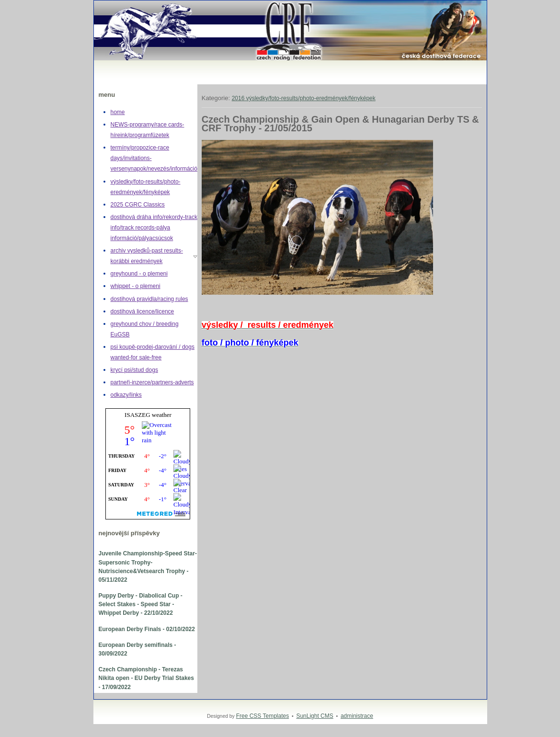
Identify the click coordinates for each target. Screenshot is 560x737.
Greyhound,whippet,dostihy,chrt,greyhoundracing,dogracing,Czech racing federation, (104, 1)
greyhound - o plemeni (139, 274)
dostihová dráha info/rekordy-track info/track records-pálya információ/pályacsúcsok (154, 228)
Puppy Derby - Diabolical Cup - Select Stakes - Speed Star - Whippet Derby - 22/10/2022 (141, 604)
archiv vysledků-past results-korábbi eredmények (147, 256)
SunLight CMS (314, 716)
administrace (357, 716)
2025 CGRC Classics (138, 205)
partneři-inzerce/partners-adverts (152, 382)
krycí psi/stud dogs (134, 370)
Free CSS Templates (263, 716)
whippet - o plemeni (136, 286)
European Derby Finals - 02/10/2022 (147, 629)
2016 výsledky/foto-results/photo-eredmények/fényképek (304, 98)
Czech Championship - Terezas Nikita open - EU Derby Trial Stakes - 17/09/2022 (146, 678)
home (118, 112)
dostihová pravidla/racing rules (149, 299)
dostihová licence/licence (143, 311)
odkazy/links (126, 395)
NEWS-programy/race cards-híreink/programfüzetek (148, 130)
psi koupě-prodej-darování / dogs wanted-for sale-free (153, 352)
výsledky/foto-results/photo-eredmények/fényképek (146, 187)
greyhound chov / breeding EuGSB (145, 329)
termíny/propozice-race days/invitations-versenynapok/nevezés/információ (154, 158)
